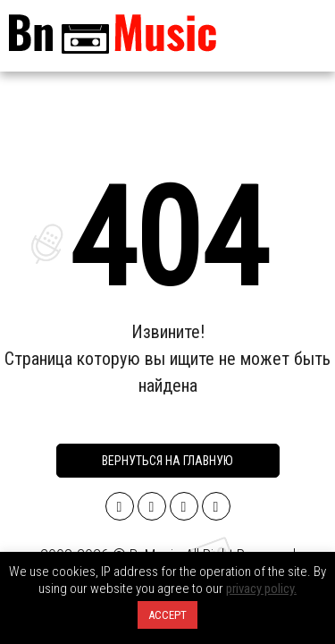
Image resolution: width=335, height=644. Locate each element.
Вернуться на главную (167, 461)
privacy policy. (261, 589)
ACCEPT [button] (167, 615)
